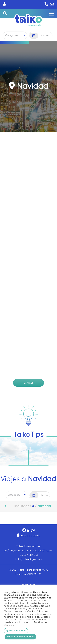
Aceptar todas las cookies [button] (20, 637)
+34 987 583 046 (28, 555)
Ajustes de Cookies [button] (16, 631)
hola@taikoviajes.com (29, 560)
